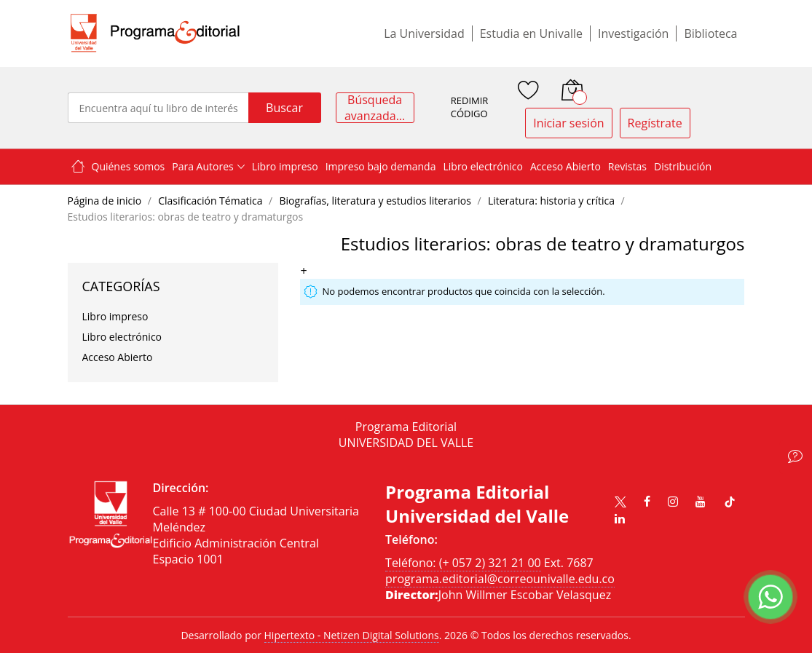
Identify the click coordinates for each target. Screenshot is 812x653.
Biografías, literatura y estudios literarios (376, 201)
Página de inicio (106, 201)
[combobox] (158, 108)
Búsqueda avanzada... (375, 108)
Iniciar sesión (568, 123)
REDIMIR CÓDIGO (470, 107)
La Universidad (424, 33)
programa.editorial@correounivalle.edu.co (500, 579)
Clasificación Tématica (212, 201)
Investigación (633, 33)
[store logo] (155, 33)
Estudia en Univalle (531, 33)
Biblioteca (710, 33)
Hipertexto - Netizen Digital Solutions (352, 635)
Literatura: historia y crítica (553, 201)
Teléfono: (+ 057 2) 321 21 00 (463, 563)
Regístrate (655, 123)
